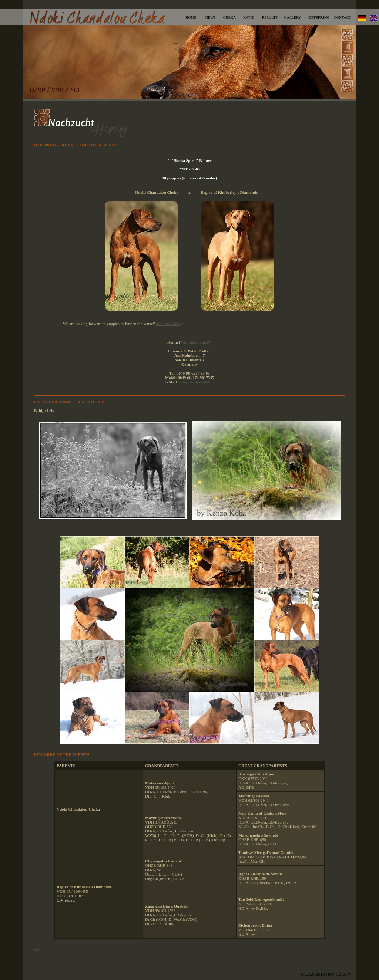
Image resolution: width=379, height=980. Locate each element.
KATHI (249, 18)
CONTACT (342, 18)
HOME (191, 18)
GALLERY (292, 18)
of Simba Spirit (168, 324)
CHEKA (229, 18)
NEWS (211, 18)
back (38, 950)
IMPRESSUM (339, 974)
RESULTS (270, 18)
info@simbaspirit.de (197, 382)
